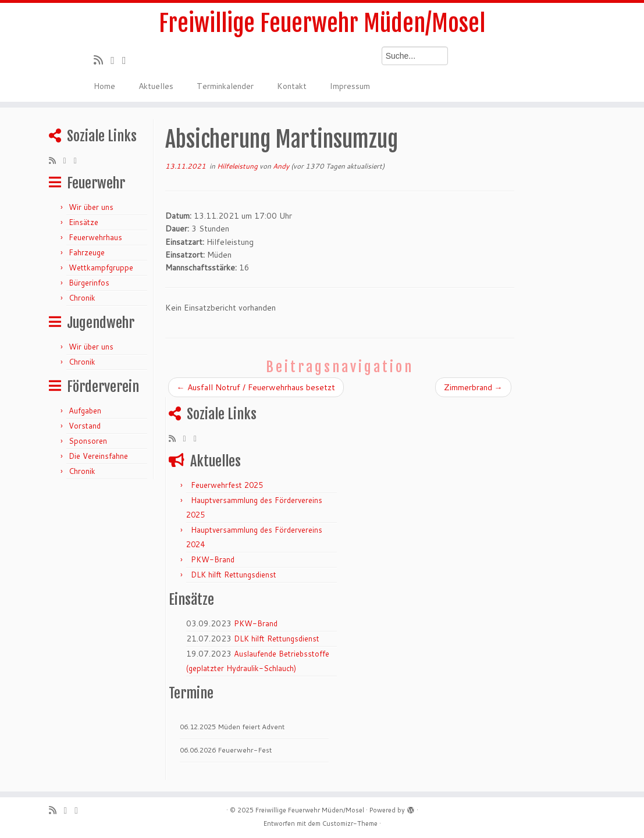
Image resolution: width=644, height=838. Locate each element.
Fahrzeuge (87, 252)
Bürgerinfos (89, 283)
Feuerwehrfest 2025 (227, 485)
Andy (281, 166)
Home (104, 86)
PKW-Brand (213, 559)
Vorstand (85, 426)
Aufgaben (85, 411)
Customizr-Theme (350, 823)
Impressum (350, 86)
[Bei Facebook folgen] (128, 60)
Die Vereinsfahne (98, 456)
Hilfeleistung (238, 166)
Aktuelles (156, 86)
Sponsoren (88, 441)
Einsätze (83, 222)
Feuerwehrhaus (95, 237)
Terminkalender (225, 86)
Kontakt (292, 86)
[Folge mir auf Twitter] (116, 60)
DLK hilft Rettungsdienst (234, 575)
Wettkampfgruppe (101, 268)
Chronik (82, 298)
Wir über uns (91, 207)
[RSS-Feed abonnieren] (102, 60)
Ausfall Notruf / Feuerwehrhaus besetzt (256, 387)
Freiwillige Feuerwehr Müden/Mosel (322, 23)
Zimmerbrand (473, 387)
